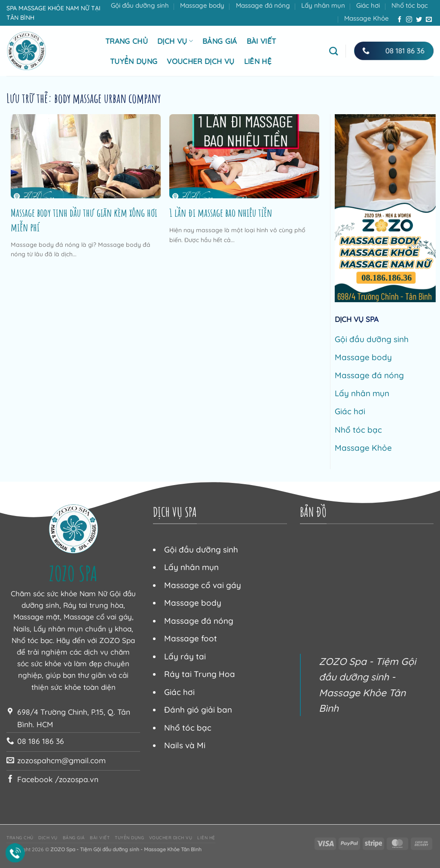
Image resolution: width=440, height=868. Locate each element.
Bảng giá (220, 41)
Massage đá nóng (263, 5)
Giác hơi (368, 5)
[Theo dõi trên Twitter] (419, 20)
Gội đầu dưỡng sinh (140, 5)
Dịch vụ (175, 41)
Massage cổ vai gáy (203, 585)
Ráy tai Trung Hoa (200, 674)
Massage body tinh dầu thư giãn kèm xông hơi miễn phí (84, 220)
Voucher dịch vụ (200, 61)
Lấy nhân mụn (323, 5)
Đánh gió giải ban (198, 710)
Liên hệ (258, 61)
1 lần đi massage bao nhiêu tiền (221, 212)
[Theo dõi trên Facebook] (400, 20)
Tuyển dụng (134, 61)
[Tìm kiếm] (333, 51)
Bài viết (261, 41)
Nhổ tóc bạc (410, 5)
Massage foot (191, 638)
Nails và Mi (185, 745)
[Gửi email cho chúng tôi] (429, 20)
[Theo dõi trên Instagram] (409, 20)
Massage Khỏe (367, 18)
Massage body (202, 5)
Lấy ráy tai (185, 656)
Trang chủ (127, 41)
